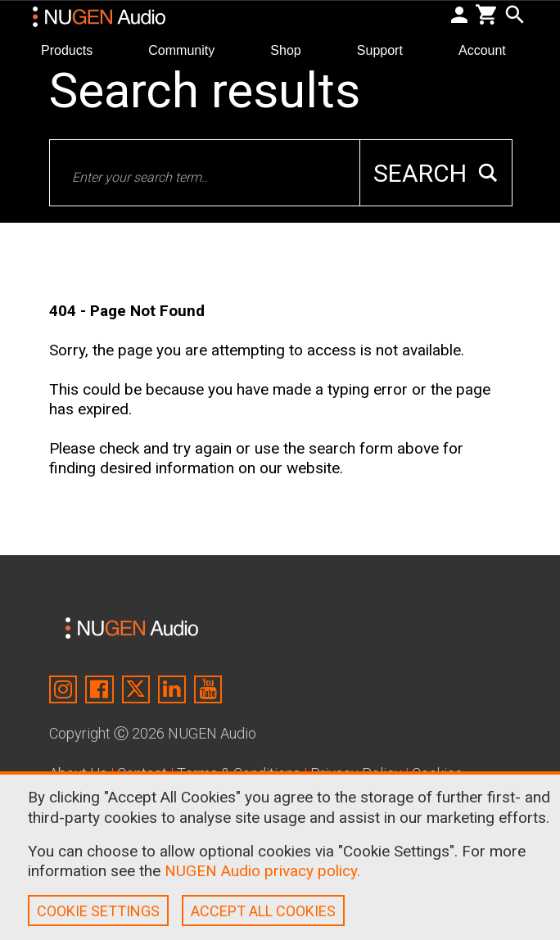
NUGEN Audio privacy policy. (262, 871)
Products (73, 50)
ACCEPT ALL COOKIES (263, 911)
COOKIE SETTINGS (98, 911)
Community (188, 50)
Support (386, 50)
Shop (292, 50)
